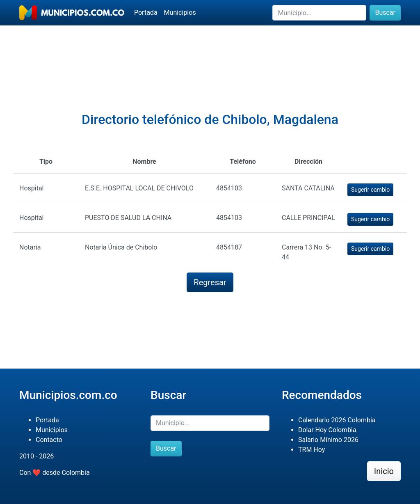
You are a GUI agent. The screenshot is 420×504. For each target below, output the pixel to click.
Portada (146, 13)
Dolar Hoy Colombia (327, 430)
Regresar (210, 282)
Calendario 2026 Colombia (337, 420)
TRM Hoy (312, 450)
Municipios (180, 13)
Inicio (384, 471)
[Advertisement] (210, 54)
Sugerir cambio (370, 190)
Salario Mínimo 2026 (328, 440)
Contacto (49, 440)
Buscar (385, 13)
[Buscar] (319, 13)
